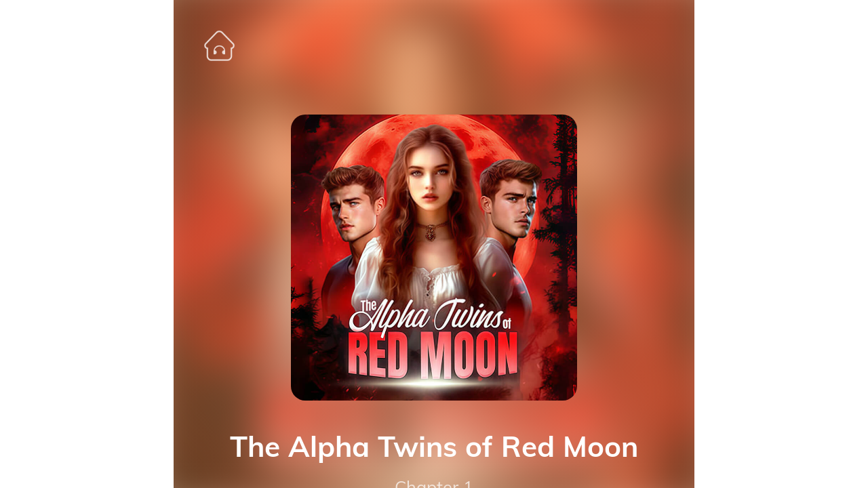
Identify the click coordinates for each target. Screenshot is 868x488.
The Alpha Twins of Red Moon (434, 447)
